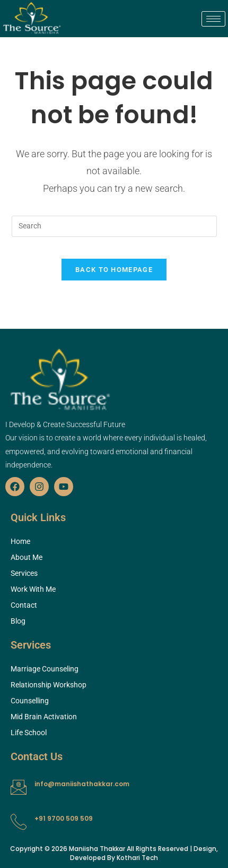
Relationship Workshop (49, 685)
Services (24, 573)
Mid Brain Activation (44, 717)
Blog (18, 621)
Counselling (30, 701)
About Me (27, 557)
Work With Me (33, 589)
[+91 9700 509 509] (19, 822)
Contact (24, 605)
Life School (29, 733)
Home (20, 541)
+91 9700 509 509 (64, 818)
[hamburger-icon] (213, 19)
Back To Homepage (114, 270)
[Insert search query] (114, 226)
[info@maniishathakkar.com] (19, 787)
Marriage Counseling (45, 669)
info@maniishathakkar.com (82, 784)
